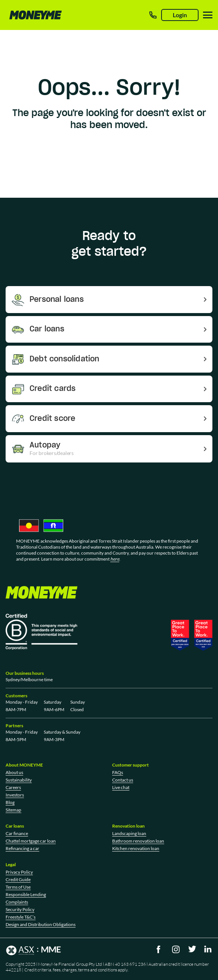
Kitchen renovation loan (136, 848)
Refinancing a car (22, 848)
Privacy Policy (19, 872)
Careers (13, 787)
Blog (10, 802)
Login (180, 15)
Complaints (17, 902)
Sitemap (13, 810)
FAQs (118, 772)
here (115, 559)
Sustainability (19, 780)
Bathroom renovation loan (138, 841)
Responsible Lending (26, 894)
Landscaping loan (129, 833)
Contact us (123, 780)
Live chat (121, 787)
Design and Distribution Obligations (41, 924)
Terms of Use (18, 887)
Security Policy (20, 909)
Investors (15, 795)
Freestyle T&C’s (21, 917)
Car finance (17, 833)
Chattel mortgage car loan (31, 841)
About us (14, 772)
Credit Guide (18, 879)
